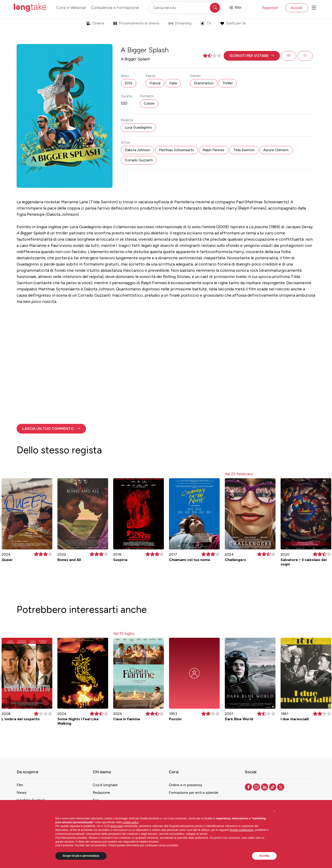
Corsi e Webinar (71, 8)
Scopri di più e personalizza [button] (81, 856)
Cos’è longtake (105, 785)
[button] (252, 56)
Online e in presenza (185, 785)
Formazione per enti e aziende (194, 793)
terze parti (117, 826)
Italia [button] (173, 83)
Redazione (101, 793)
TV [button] (206, 23)
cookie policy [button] (130, 822)
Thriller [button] (228, 83)
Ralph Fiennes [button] (213, 150)
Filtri (235, 8)
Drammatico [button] (204, 83)
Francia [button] (155, 83)
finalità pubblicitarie (242, 830)
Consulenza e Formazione (115, 8)
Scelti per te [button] (233, 23)
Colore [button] (149, 103)
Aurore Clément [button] (276, 150)
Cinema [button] (95, 23)
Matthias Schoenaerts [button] (176, 150)
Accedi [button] (296, 8)
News (22, 793)
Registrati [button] (270, 8)
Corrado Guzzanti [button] (139, 160)
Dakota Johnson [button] (137, 150)
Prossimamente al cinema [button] (136, 23)
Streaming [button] (180, 23)
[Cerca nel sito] (185, 8)
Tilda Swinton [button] (244, 150)
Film (20, 785)
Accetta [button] (264, 856)
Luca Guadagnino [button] (138, 127)
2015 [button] (129, 83)
